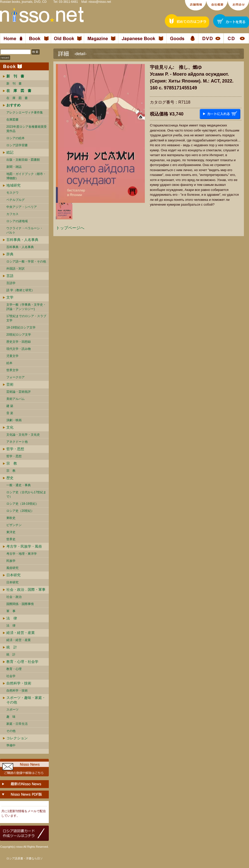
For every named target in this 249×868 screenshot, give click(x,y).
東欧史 (11, 518)
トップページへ (70, 228)
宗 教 (12, 463)
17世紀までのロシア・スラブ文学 (26, 318)
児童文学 (12, 356)
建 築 (10, 406)
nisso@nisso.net (100, 2)
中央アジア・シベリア (22, 207)
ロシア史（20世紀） (20, 511)
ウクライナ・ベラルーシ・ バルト (25, 230)
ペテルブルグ (15, 200)
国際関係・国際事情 (20, 604)
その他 (11, 731)
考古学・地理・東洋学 (22, 554)
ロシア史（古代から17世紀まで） (26, 494)
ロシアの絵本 (15, 138)
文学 (10, 297)
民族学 (11, 561)
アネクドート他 (17, 442)
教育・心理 (14, 669)
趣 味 (11, 717)
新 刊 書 (14, 84)
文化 (10, 427)
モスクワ (12, 193)
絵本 (9, 363)
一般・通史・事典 (19, 485)
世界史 (11, 539)
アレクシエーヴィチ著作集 (25, 112)
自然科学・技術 (19, 683)
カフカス (12, 214)
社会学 (11, 676)
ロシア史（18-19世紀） (22, 504)
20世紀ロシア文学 (19, 335)
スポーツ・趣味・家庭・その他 (26, 700)
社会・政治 (14, 597)
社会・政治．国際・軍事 (26, 589)
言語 (10, 276)
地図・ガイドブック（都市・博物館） (26, 176)
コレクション (17, 738)
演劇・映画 (14, 420)
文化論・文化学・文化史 (23, 435)
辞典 (10, 254)
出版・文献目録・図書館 (23, 160)
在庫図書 (12, 120)
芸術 (10, 384)
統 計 (12, 647)
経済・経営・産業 (21, 633)
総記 (10, 152)
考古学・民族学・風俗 (24, 546)
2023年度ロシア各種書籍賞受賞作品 (27, 129)
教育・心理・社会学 (22, 662)
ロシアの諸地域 (17, 221)
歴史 (10, 478)
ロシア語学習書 (17, 145)
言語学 (11, 283)
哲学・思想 (15, 449)
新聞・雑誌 (14, 167)
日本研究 (13, 575)
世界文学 (12, 370)
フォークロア (15, 377)
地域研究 (13, 185)
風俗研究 (12, 568)
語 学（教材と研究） (20, 290)
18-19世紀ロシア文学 (21, 327)
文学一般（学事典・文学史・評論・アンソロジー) (26, 307)
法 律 (12, 618)
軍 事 (11, 611)
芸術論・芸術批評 (19, 392)
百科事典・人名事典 (22, 240)
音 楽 (10, 413)
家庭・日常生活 (17, 724)
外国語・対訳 (15, 269)
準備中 (11, 745)
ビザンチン (14, 525)
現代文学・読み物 (19, 349)
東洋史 (11, 532)
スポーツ (12, 710)
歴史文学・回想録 (19, 342)
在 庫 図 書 (17, 98)
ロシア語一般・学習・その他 (26, 261)
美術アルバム (15, 399)
